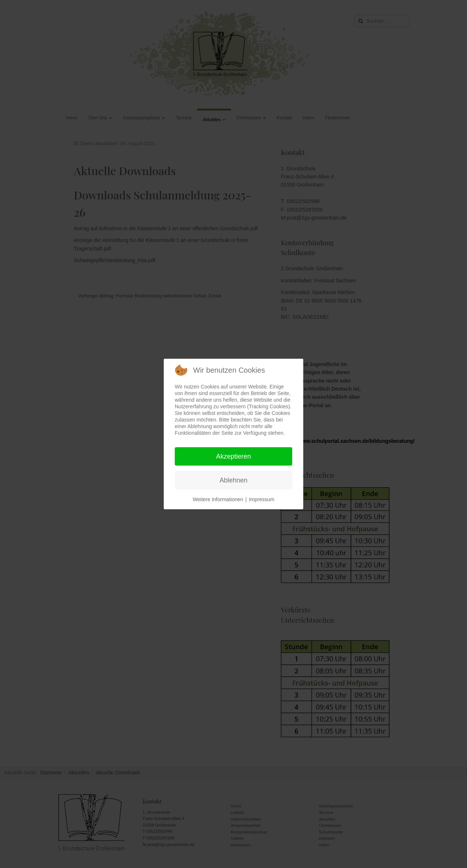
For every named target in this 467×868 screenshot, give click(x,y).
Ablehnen (233, 480)
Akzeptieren (233, 456)
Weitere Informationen (218, 499)
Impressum (262, 499)
